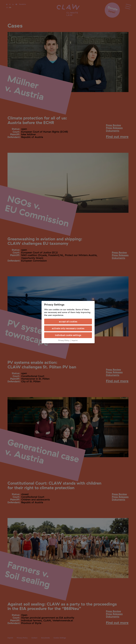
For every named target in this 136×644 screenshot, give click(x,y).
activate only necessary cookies (68, 328)
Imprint (75, 340)
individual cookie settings (68, 335)
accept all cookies (68, 322)
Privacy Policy (64, 340)
